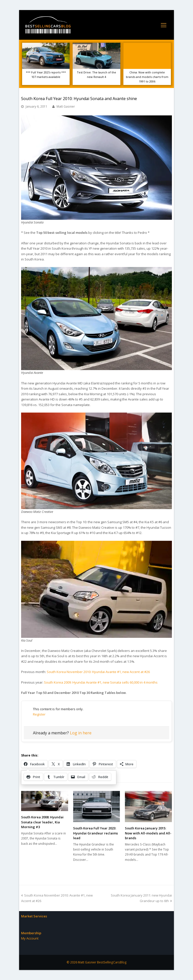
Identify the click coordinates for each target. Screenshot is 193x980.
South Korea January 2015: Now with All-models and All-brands (148, 833)
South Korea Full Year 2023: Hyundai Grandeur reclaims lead (95, 833)
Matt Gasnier (66, 106)
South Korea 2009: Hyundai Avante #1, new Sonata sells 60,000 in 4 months (101, 682)
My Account (30, 938)
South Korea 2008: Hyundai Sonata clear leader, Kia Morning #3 (42, 822)
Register (39, 714)
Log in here (81, 733)
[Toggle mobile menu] (164, 25)
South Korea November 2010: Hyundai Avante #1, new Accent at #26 (98, 672)
